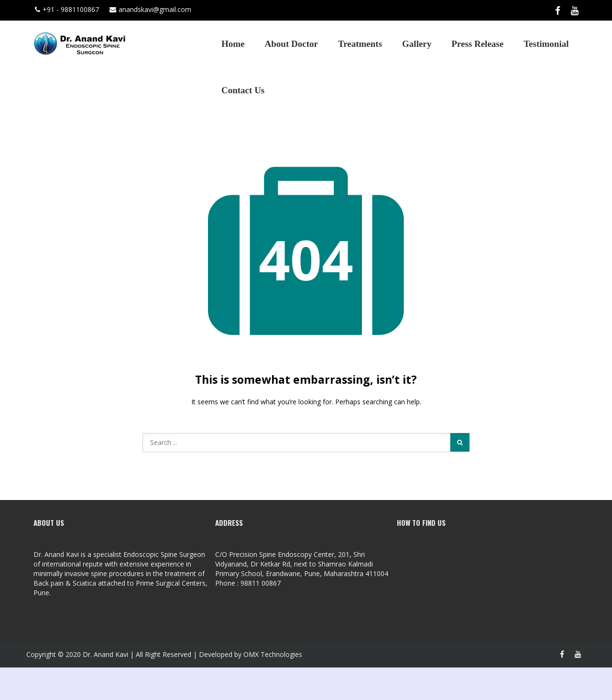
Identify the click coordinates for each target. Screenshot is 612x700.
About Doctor (291, 44)
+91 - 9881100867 (67, 9)
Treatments (360, 44)
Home (233, 44)
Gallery (417, 44)
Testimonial (546, 44)
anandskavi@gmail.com (150, 9)
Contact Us (243, 90)
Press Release (477, 44)
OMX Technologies (273, 654)
